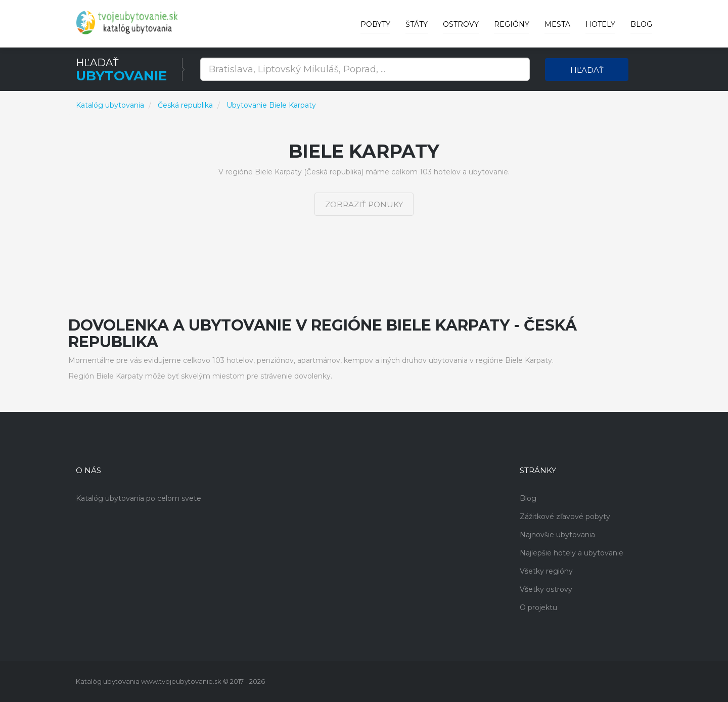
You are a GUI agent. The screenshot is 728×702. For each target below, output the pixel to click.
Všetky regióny (546, 571)
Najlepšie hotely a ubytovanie (572, 553)
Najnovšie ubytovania (557, 535)
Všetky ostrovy (546, 589)
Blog (641, 24)
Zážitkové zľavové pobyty (565, 517)
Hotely (600, 24)
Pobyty (375, 24)
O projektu (538, 607)
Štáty (417, 24)
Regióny (512, 24)
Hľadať (587, 70)
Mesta (557, 24)
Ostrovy (461, 24)
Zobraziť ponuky (364, 204)
